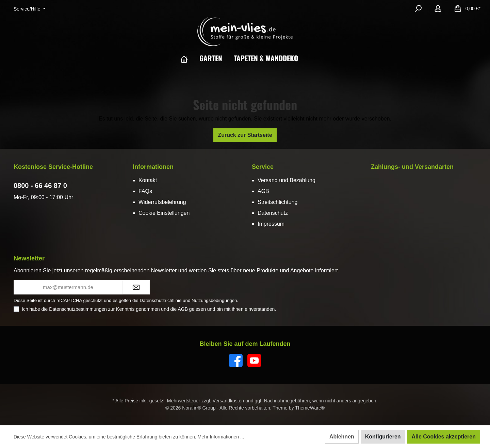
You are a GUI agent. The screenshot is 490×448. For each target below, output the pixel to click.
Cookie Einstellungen (164, 213)
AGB (263, 191)
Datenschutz (273, 213)
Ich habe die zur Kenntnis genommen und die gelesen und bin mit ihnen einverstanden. (149, 309)
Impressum (271, 224)
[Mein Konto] (438, 9)
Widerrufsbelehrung (162, 202)
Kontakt (148, 180)
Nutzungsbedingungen (214, 300)
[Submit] (136, 287)
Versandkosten (228, 401)
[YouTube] (254, 361)
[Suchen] (418, 9)
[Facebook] (236, 361)
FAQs (145, 191)
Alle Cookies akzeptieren (444, 437)
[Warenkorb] (465, 9)
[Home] (190, 58)
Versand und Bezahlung (287, 180)
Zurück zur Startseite (245, 135)
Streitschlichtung (277, 202)
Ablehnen (342, 437)
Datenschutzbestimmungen (78, 309)
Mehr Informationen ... (221, 437)
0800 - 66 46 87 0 (40, 186)
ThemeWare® (310, 408)
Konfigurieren (383, 437)
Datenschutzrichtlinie (160, 300)
